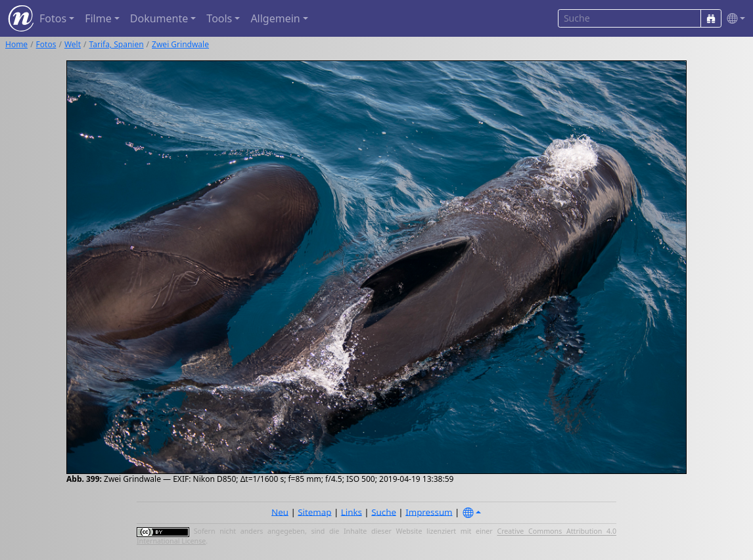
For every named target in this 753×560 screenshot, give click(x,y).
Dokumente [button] (159, 18)
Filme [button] (98, 18)
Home (16, 44)
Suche (384, 511)
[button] (733, 19)
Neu (280, 511)
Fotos (46, 44)
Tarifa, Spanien (117, 44)
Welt (73, 44)
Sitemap (314, 511)
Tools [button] (219, 18)
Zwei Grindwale (180, 44)
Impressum (429, 511)
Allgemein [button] (275, 18)
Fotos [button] (53, 18)
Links (352, 511)
